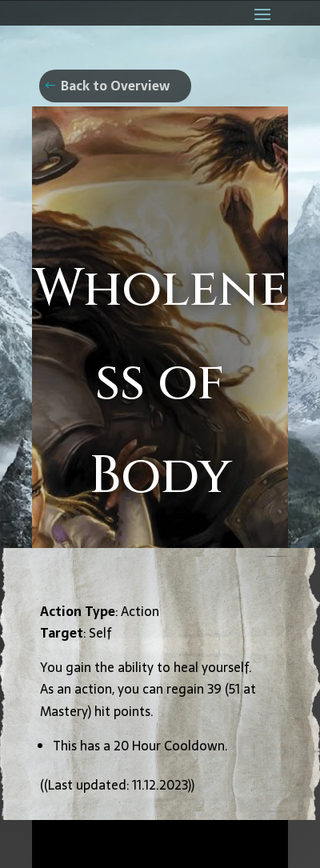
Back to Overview (115, 86)
